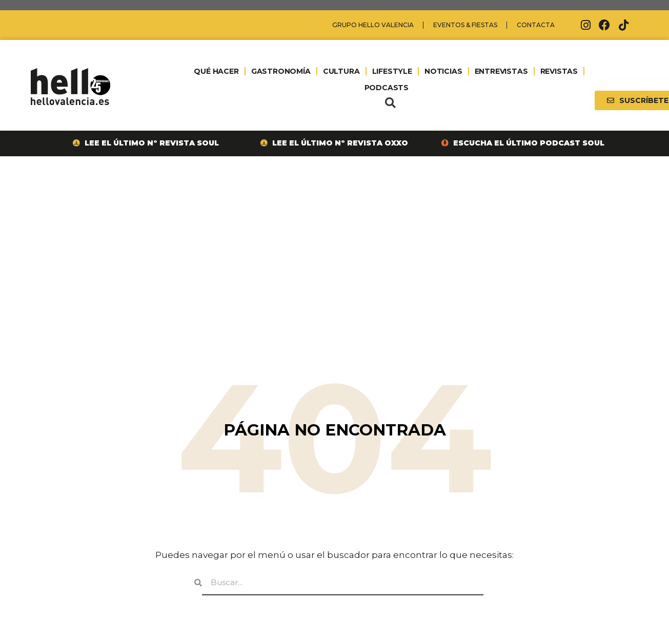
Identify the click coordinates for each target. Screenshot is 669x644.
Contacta (536, 25)
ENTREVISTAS (501, 71)
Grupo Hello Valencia (373, 25)
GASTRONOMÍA (280, 71)
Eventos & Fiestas (465, 25)
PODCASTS (386, 88)
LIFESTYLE (392, 71)
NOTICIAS (443, 71)
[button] (390, 103)
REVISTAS (559, 71)
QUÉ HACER (216, 71)
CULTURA (341, 71)
